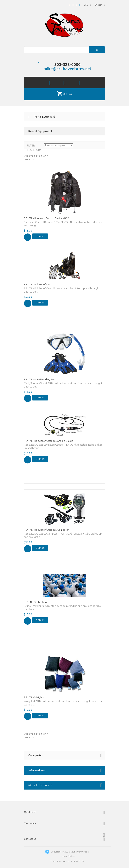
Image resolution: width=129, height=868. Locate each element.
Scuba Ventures (79, 852)
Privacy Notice (67, 856)
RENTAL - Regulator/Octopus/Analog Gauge (49, 441)
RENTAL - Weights (34, 697)
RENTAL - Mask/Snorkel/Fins (39, 379)
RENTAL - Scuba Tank (35, 602)
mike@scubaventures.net (67, 69)
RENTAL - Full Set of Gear (38, 284)
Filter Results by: (35, 148)
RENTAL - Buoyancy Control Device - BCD (47, 218)
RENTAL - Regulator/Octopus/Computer (46, 530)
